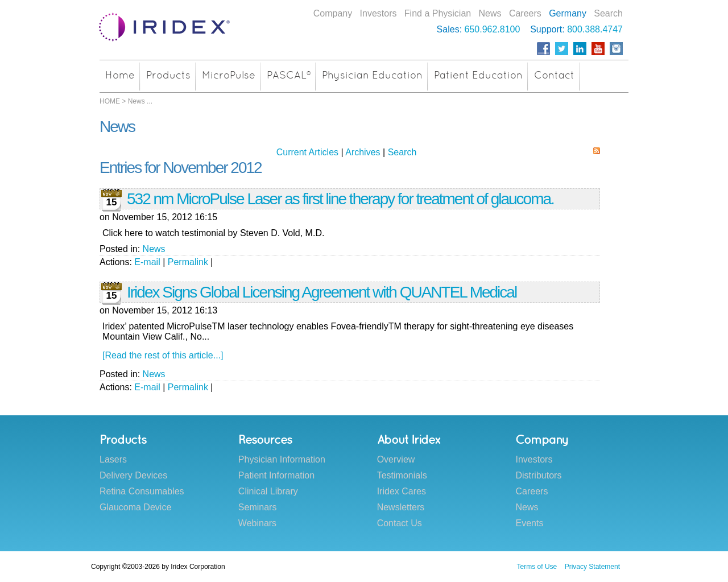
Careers (525, 13)
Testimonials (402, 475)
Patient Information (276, 475)
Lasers (113, 459)
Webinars (257, 523)
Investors (379, 13)
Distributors (538, 475)
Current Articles (307, 152)
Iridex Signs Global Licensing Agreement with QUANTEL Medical (322, 292)
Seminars (258, 507)
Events (529, 523)
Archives (363, 152)
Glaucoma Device (135, 507)
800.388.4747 (595, 29)
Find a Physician (438, 13)
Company (333, 13)
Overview (396, 459)
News (490, 13)
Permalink (188, 262)
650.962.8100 (493, 29)
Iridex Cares (402, 491)
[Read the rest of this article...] (163, 355)
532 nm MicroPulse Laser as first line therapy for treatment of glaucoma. (340, 199)
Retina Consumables (142, 491)
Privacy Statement (592, 567)
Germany (568, 13)
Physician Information (282, 459)
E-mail (147, 262)
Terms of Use (537, 567)
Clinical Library (268, 491)
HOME (110, 101)
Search (608, 13)
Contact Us (400, 523)
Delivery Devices (133, 475)
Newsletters (401, 507)
